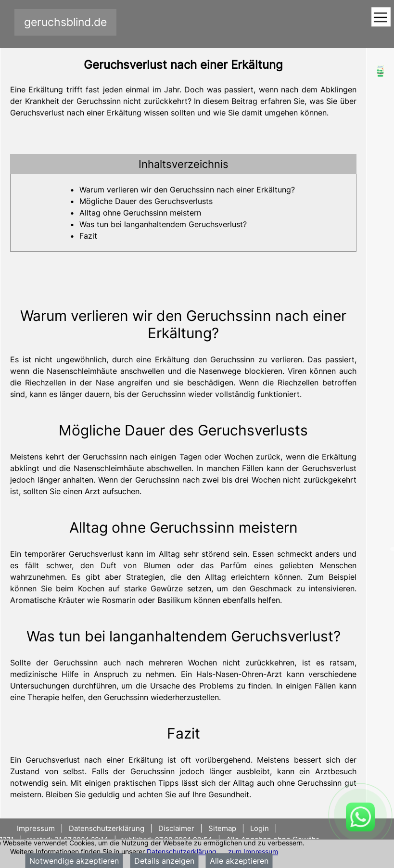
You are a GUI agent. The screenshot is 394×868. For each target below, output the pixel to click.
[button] (183, 164)
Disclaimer (176, 828)
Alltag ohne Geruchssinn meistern (140, 213)
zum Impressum (253, 851)
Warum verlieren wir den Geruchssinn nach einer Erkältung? (187, 190)
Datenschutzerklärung (182, 851)
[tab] (183, 164)
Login (260, 828)
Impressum (37, 828)
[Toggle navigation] (381, 18)
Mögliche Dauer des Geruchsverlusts (146, 201)
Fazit (88, 236)
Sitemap (222, 828)
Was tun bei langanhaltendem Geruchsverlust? (163, 224)
